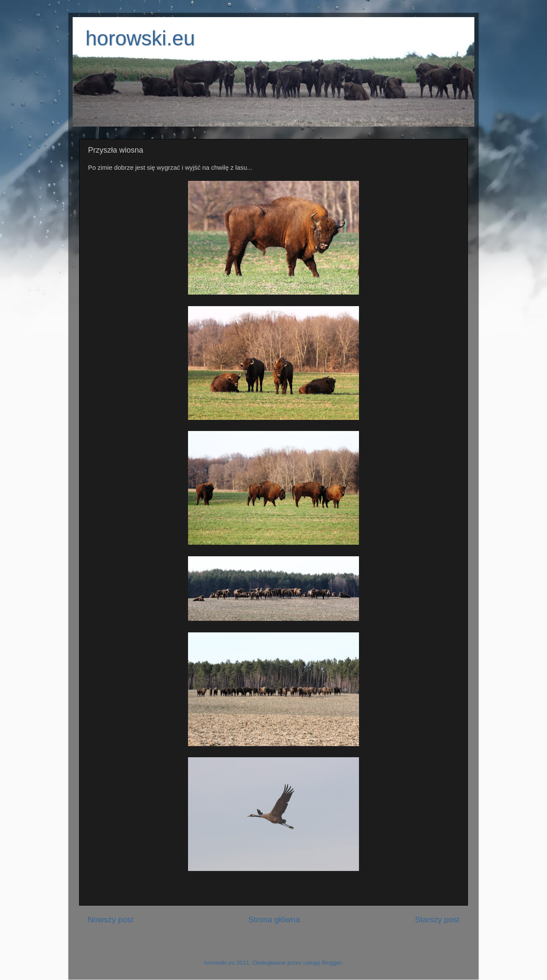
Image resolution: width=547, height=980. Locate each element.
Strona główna (274, 919)
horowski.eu (140, 38)
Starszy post (437, 919)
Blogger (332, 963)
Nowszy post (110, 919)
